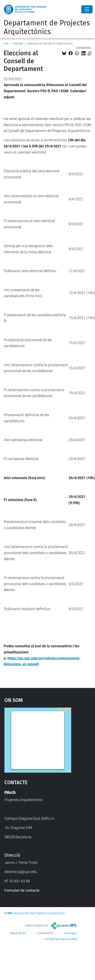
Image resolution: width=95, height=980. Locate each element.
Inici (6, 43)
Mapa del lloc (18, 933)
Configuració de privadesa (61, 939)
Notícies (18, 43)
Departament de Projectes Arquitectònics (47, 27)
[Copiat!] (90, 54)
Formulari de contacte (22, 890)
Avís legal (70, 933)
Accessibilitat (45, 933)
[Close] (87, 9)
